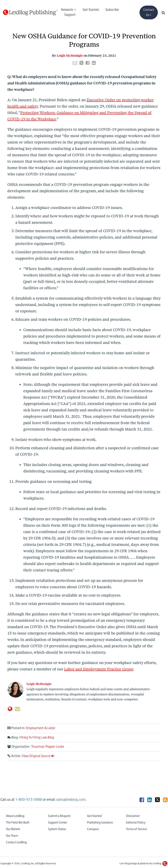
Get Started (91, 10)
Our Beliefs (13, 829)
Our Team (12, 836)
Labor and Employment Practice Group (99, 669)
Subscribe (112, 10)
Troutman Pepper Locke (48, 747)
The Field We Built (18, 823)
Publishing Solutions (100, 823)
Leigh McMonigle (70, 56)
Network (67, 10)
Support (70, 15)
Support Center (58, 823)
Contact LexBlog (16, 842)
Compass (93, 829)
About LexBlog (15, 816)
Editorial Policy (136, 823)
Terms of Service (137, 829)
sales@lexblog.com (71, 800)
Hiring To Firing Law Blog (37, 738)
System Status (57, 829)
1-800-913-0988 (28, 800)
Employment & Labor (41, 728)
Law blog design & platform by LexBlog (143, 863)
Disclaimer (133, 816)
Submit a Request (59, 816)
